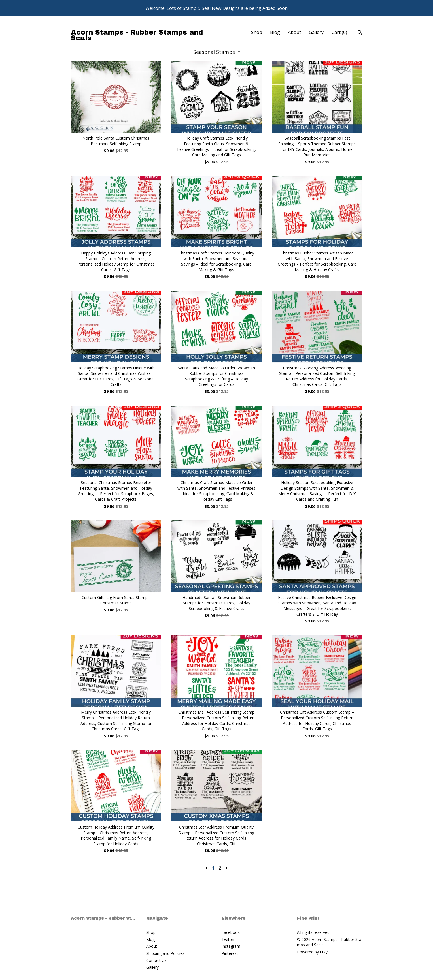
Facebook (231, 932)
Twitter (228, 939)
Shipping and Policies (165, 953)
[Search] (360, 33)
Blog (275, 32)
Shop (257, 32)
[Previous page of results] (207, 868)
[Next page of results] (226, 868)
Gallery (316, 32)
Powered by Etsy (312, 952)
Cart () (339, 32)
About (294, 32)
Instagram (231, 946)
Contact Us (156, 960)
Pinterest (230, 953)
